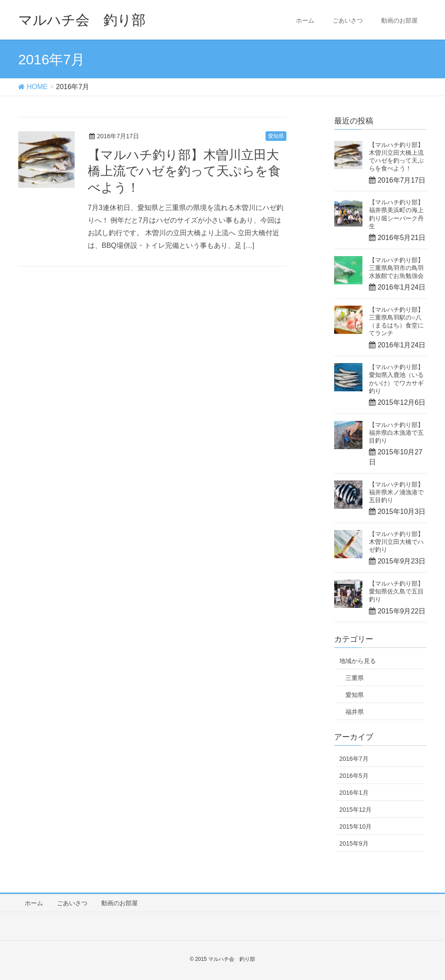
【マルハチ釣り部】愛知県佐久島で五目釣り (396, 591)
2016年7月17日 (118, 136)
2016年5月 (354, 776)
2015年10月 (356, 827)
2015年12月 (356, 810)
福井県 (355, 712)
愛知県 (276, 136)
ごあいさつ (348, 20)
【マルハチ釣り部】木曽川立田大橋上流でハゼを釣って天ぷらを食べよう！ (184, 171)
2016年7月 (354, 759)
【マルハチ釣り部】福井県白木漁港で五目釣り (396, 433)
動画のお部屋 (399, 20)
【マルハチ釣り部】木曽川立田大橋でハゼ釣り (396, 542)
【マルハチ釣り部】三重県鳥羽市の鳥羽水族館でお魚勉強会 (396, 268)
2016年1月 (354, 793)
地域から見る (358, 661)
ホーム (305, 20)
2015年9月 (354, 843)
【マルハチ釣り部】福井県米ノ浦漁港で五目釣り (396, 492)
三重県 (355, 678)
